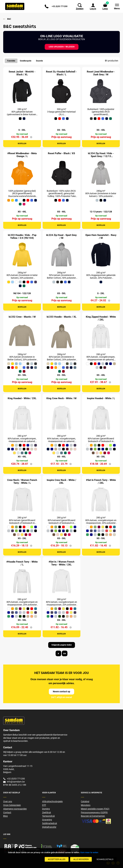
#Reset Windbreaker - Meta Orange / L (22, 155)
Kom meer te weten (89, 852)
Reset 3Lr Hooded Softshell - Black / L (61, 73)
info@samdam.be (16, 782)
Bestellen (22, 144)
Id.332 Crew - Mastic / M (22, 317)
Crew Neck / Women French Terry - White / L (22, 481)
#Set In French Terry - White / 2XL (101, 481)
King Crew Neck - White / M (61, 398)
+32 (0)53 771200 (60, 6)
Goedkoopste (26, 61)
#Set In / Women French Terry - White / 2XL (61, 563)
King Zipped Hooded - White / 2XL (101, 318)
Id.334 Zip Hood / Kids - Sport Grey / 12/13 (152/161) (101, 156)
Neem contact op (61, 691)
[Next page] (58, 653)
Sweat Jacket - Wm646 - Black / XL (22, 73)
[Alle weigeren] (81, 859)
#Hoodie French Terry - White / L (22, 563)
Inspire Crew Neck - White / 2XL (61, 481)
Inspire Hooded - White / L (101, 398)
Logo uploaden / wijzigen (62, 47)
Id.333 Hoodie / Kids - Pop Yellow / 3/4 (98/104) (22, 237)
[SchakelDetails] (105, 859)
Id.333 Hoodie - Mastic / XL (61, 317)
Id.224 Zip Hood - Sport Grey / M (61, 237)
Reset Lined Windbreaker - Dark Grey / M (101, 73)
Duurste (39, 61)
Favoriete (11, 61)
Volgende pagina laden (62, 645)
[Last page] (65, 653)
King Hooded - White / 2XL (22, 398)
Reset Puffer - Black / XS (61, 153)
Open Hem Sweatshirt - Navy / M (101, 237)
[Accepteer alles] (57, 859)
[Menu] (115, 6)
